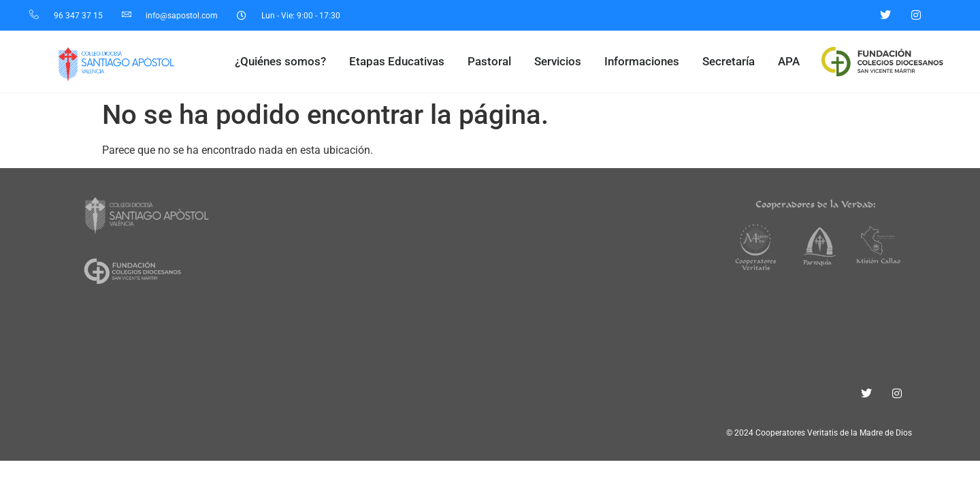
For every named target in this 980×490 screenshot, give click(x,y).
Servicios (561, 62)
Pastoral (493, 62)
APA (789, 61)
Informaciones (645, 62)
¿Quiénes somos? (284, 62)
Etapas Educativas (400, 62)
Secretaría (732, 62)
